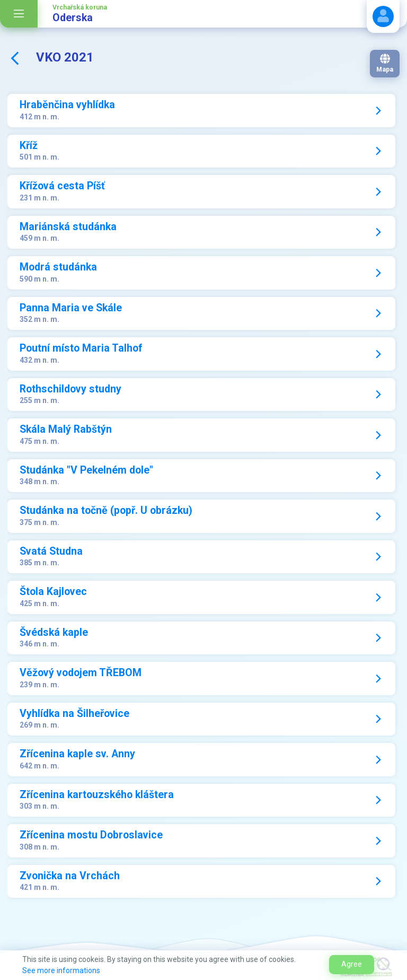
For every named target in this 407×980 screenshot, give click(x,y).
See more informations (61, 970)
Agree (352, 964)
